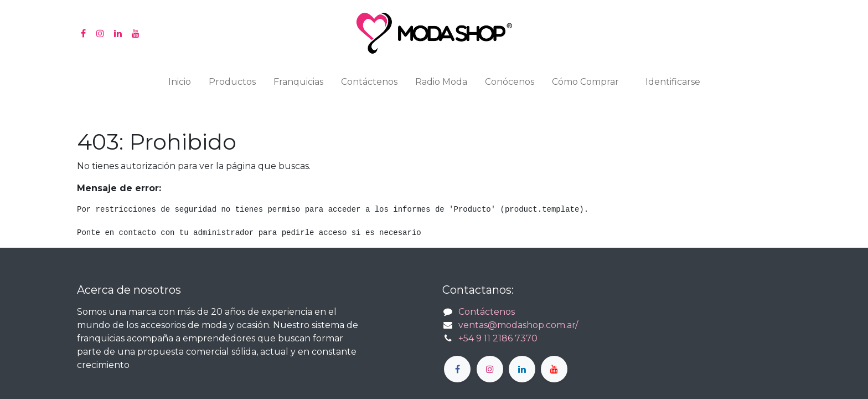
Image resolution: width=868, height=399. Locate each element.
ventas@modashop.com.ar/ (518, 325)
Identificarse (673, 82)
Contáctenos (487, 312)
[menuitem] (180, 84)
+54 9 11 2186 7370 (498, 338)
